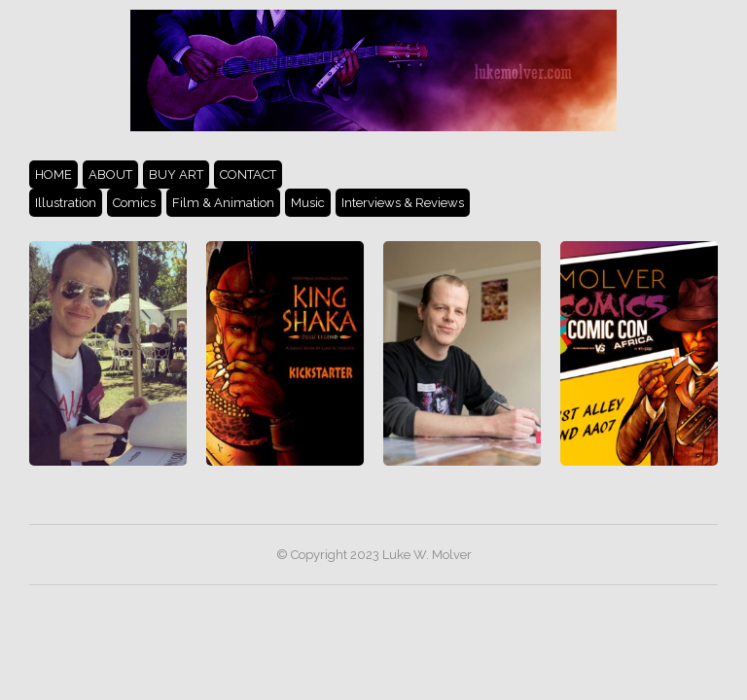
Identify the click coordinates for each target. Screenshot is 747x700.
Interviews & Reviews (403, 203)
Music (308, 203)
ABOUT (110, 175)
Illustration (66, 203)
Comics (134, 203)
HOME (53, 175)
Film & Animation (223, 203)
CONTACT (248, 175)
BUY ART (176, 175)
